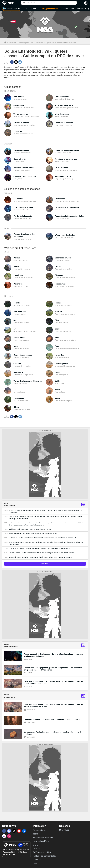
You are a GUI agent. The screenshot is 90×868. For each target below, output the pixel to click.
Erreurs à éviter (20, 159)
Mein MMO (64, 830)
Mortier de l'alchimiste (23, 216)
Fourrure (59, 312)
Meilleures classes (21, 150)
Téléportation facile (63, 176)
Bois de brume (20, 312)
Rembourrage (61, 284)
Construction (19, 105)
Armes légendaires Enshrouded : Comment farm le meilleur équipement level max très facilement (41, 553)
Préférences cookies (42, 852)
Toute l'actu (45, 564)
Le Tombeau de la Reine (23, 207)
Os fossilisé (18, 372)
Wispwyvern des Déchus (65, 235)
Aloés (57, 398)
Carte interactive (62, 97)
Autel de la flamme (21, 123)
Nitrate (16, 407)
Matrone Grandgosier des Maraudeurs (24, 235)
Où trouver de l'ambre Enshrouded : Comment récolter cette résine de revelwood (53, 733)
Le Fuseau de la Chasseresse (67, 207)
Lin (15, 329)
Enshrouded (12, 43)
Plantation (59, 275)
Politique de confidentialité (44, 856)
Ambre (58, 338)
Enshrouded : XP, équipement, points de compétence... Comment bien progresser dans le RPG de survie (53, 669)
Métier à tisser (19, 284)
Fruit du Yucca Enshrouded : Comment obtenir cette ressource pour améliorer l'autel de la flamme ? (42, 538)
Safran (58, 390)
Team (35, 834)
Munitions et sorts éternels (66, 159)
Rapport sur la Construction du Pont (70, 216)
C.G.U (36, 845)
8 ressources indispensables (67, 150)
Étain (57, 346)
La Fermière (18, 199)
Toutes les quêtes (21, 114)
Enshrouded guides (23, 43)
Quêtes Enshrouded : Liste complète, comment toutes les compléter (52, 719)
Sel (15, 320)
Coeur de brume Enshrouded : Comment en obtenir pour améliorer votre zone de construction (40, 557)
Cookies (36, 849)
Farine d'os (60, 355)
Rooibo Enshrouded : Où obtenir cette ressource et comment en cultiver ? (33, 534)
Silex (57, 320)
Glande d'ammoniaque (23, 355)
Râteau (16, 267)
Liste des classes (62, 114)
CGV (35, 863)
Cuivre (58, 329)
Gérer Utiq (37, 860)
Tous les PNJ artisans (64, 105)
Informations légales (42, 841)
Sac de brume (19, 338)
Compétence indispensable (25, 176)
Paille (57, 372)
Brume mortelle (61, 168)
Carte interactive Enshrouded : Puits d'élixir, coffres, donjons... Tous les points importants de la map (54, 682)
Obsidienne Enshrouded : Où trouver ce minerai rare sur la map (30, 529)
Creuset (58, 267)
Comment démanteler (64, 123)
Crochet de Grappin (63, 258)
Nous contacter (40, 830)
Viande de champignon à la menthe (28, 381)
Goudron (17, 364)
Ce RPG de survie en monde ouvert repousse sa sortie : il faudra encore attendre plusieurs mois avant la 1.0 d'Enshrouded (45, 511)
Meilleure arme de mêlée (24, 168)
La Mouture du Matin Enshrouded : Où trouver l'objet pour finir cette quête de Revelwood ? (39, 548)
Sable (57, 381)
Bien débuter (19, 97)
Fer (15, 390)
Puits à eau (18, 275)
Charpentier (60, 199)
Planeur (17, 258)
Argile (16, 346)
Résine (58, 303)
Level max (18, 131)
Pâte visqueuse (61, 364)
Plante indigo (19, 398)
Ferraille (17, 303)
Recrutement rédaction (43, 838)
